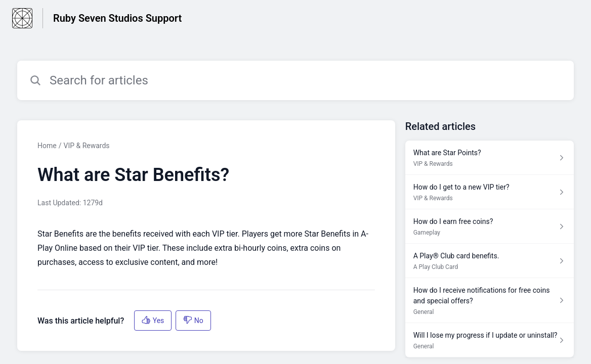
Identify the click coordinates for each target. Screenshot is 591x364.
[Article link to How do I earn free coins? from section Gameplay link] (490, 226)
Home (47, 146)
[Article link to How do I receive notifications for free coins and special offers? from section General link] (490, 301)
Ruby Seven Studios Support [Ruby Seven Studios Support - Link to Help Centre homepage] (117, 18)
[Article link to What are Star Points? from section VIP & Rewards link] (490, 158)
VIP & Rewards (86, 146)
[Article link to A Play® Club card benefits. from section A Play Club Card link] (490, 261)
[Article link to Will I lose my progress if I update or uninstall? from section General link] (490, 340)
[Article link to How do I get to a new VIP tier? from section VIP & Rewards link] (490, 192)
